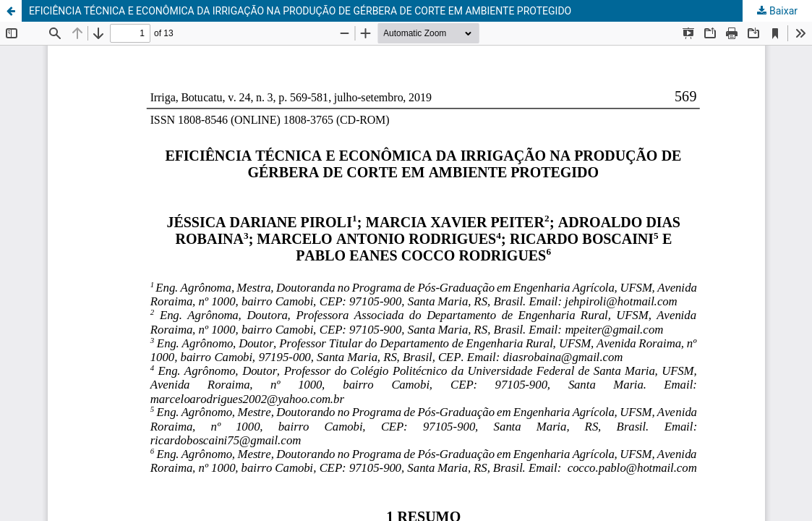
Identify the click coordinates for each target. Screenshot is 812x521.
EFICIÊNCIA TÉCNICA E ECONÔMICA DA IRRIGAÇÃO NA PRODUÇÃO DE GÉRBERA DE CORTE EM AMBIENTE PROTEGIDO (300, 11)
